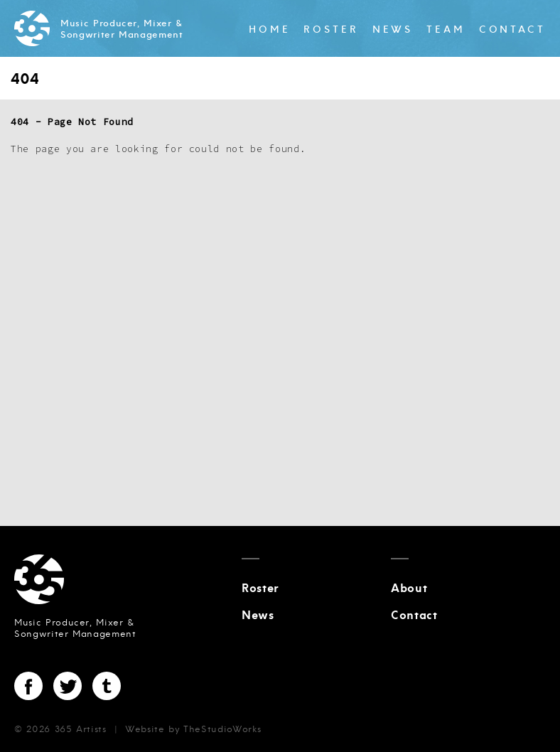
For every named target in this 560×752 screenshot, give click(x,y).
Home (270, 30)
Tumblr (107, 686)
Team (446, 30)
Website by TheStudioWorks (193, 729)
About (409, 589)
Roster (331, 30)
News (393, 30)
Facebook (28, 686)
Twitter (68, 686)
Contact (512, 30)
